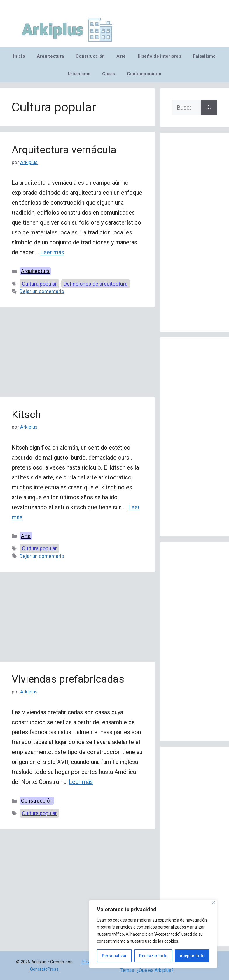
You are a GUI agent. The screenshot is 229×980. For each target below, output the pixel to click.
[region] (153, 934)
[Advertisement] (77, 354)
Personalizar (114, 956)
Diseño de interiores (159, 56)
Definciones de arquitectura (96, 284)
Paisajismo (204, 56)
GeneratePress (44, 969)
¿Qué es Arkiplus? (155, 970)
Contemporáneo (144, 74)
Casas (109, 74)
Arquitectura (50, 56)
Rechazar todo (153, 956)
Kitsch (26, 415)
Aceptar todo (192, 956)
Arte (121, 56)
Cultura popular (39, 284)
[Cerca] (213, 903)
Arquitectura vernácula (64, 150)
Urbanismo (79, 74)
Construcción (90, 56)
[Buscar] (209, 108)
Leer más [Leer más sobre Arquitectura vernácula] (52, 252)
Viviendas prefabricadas (68, 679)
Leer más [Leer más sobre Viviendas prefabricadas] (81, 782)
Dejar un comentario (42, 291)
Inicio (19, 56)
